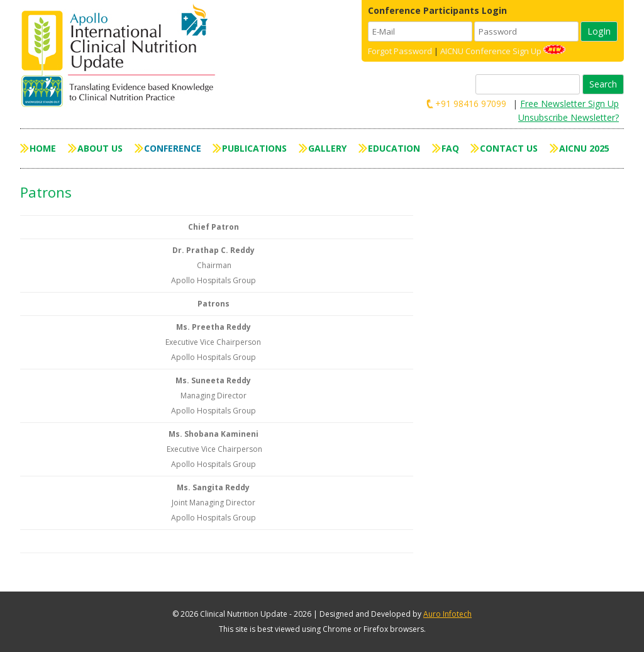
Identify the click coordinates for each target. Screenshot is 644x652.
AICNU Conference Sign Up (491, 51)
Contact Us (509, 148)
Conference (173, 148)
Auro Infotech (447, 614)
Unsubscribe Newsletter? (569, 117)
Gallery (327, 148)
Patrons (46, 192)
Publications (254, 148)
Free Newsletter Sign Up (569, 104)
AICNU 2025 (584, 148)
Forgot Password (400, 51)
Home (43, 148)
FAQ (450, 148)
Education (394, 148)
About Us (100, 148)
